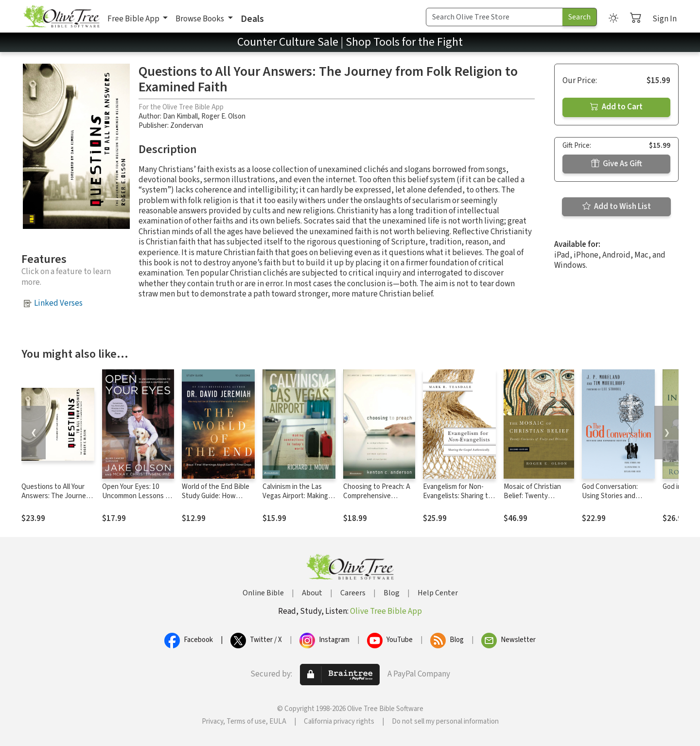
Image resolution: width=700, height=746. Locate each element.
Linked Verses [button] (58, 303)
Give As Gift (617, 164)
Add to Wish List (617, 207)
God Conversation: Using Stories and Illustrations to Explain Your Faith (616, 501)
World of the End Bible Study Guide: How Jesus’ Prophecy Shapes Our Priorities (216, 501)
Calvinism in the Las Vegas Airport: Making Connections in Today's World (298, 501)
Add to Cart (616, 107)
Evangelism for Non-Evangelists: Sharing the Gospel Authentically (459, 496)
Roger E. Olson (223, 116)
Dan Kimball (180, 116)
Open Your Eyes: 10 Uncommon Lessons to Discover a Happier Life (137, 496)
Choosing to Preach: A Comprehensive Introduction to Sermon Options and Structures (379, 501)
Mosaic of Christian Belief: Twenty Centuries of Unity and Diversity (538, 501)
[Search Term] (494, 17)
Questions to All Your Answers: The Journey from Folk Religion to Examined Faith (55, 501)
